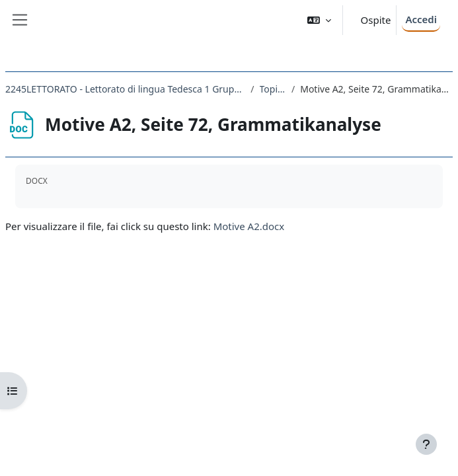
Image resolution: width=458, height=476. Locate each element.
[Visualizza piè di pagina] (426, 444)
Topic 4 (273, 89)
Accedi (421, 19)
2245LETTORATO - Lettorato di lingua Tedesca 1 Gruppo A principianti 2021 (125, 89)
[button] (319, 20)
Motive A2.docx (249, 226)
